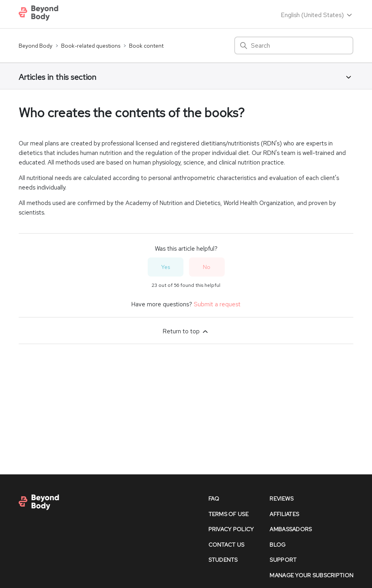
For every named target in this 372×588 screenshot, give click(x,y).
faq (214, 499)
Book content (146, 46)
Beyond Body (36, 46)
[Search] (294, 45)
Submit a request (217, 304)
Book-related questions (91, 46)
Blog (278, 545)
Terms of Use (228, 514)
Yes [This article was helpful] (166, 267)
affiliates (284, 514)
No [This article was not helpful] (207, 267)
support (283, 560)
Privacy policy (231, 529)
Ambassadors (291, 529)
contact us (226, 545)
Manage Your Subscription (311, 575)
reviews (281, 499)
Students (223, 560)
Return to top (186, 331)
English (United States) (317, 15)
